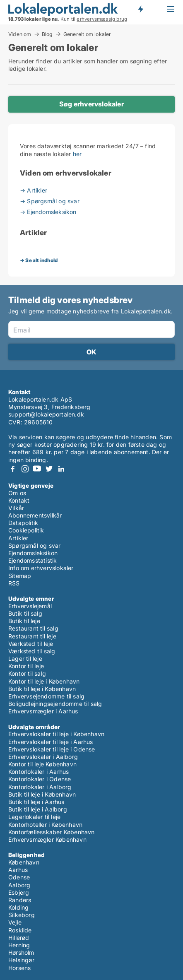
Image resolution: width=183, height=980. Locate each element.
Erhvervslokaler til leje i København (56, 734)
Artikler (18, 538)
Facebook (13, 469)
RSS (14, 583)
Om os (17, 493)
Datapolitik (23, 523)
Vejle (15, 922)
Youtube (37, 469)
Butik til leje (24, 621)
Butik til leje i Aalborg (38, 809)
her (77, 154)
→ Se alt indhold (39, 260)
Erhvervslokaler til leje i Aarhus (51, 742)
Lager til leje (25, 659)
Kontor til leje (26, 666)
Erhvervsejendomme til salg (46, 696)
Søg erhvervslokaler (91, 104)
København (24, 862)
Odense (19, 877)
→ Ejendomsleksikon (48, 212)
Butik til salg (25, 613)
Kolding (18, 907)
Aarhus (18, 870)
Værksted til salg (32, 651)
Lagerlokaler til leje (34, 817)
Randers (20, 900)
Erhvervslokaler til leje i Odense (52, 749)
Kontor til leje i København (44, 681)
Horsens (19, 968)
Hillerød (19, 938)
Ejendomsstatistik (33, 560)
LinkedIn (61, 469)
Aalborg (19, 885)
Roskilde (20, 930)
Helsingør (21, 960)
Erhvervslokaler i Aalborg (43, 757)
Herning (19, 945)
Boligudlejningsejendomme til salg (55, 704)
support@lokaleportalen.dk (46, 414)
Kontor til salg (27, 673)
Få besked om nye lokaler (140, 9)
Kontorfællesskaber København (52, 832)
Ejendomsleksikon (33, 553)
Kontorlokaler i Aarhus (39, 772)
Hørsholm (21, 952)
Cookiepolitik (26, 530)
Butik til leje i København (42, 689)
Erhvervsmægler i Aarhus (43, 711)
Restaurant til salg (33, 628)
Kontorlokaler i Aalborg (40, 787)
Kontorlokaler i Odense (40, 779)
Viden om (20, 34)
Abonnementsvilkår (35, 515)
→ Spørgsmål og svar (50, 201)
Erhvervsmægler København (47, 839)
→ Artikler (34, 190)
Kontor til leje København (42, 764)
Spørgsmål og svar (34, 545)
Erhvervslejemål (30, 606)
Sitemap (20, 576)
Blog (47, 34)
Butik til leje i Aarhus (36, 802)
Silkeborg (22, 915)
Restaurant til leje (32, 636)
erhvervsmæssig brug (102, 19)
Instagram (25, 469)
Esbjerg (19, 892)
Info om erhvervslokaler (41, 568)
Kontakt (19, 500)
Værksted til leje (31, 644)
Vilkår (16, 508)
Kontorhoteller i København (45, 825)
